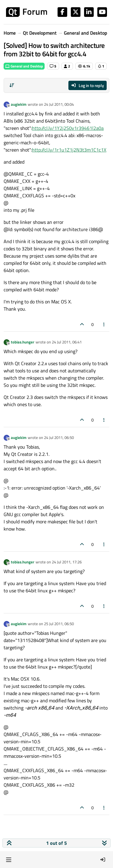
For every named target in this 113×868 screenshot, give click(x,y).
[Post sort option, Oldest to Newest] (12, 85)
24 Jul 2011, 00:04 (59, 104)
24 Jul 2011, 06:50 (59, 437)
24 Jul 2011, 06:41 (67, 342)
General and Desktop (24, 66)
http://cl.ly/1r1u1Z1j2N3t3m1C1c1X (69, 150)
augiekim (19, 104)
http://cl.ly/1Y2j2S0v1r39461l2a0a (68, 128)
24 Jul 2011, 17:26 (67, 562)
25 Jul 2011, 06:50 (59, 624)
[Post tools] (104, 324)
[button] (9, 860)
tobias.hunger (23, 342)
